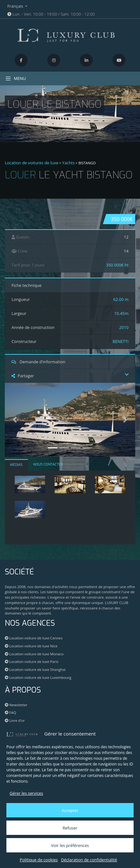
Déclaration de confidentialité (89, 860)
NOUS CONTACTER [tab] (48, 464)
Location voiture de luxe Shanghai (35, 669)
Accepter (70, 810)
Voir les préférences (70, 845)
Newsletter (16, 705)
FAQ (10, 712)
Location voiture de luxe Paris (32, 662)
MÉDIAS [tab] (16, 465)
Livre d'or (15, 720)
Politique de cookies (39, 860)
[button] (15, 420)
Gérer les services (26, 793)
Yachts (69, 163)
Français (16, 6)
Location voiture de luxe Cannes (34, 638)
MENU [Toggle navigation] (16, 78)
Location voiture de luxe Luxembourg (38, 677)
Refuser (70, 828)
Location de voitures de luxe (32, 163)
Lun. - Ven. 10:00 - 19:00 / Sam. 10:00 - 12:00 (51, 14)
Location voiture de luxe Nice (31, 646)
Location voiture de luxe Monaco (34, 654)
